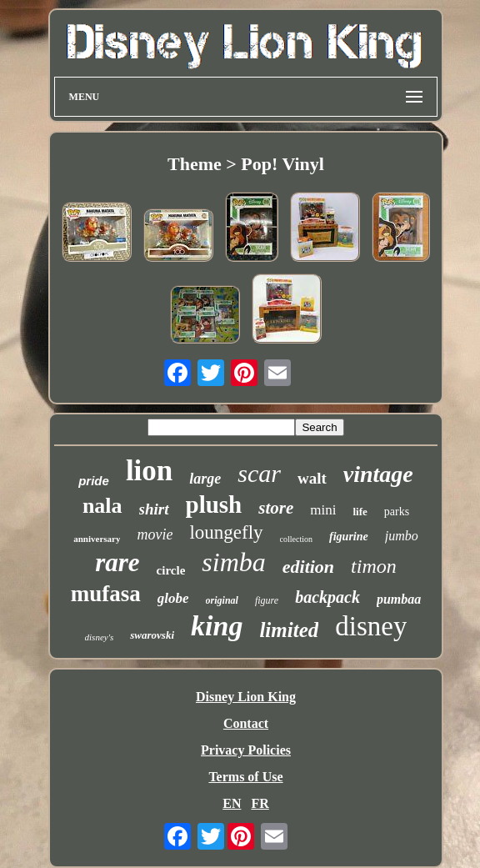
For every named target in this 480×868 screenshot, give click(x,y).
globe (173, 598)
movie (155, 534)
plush (214, 504)
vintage (378, 474)
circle (171, 570)
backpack (327, 597)
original (222, 600)
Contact (246, 723)
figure (267, 600)
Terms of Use (245, 777)
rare (117, 562)
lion (149, 471)
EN (232, 803)
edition (308, 567)
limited (289, 630)
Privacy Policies (246, 750)
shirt (154, 509)
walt (312, 478)
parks (397, 512)
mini (323, 510)
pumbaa (399, 599)
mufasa (106, 594)
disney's (100, 637)
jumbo (402, 536)
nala (102, 506)
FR (260, 803)
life (360, 512)
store (276, 508)
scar (259, 473)
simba (233, 562)
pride (94, 481)
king (217, 626)
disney (371, 626)
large (205, 479)
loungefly (226, 532)
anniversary (97, 539)
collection (296, 539)
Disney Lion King (246, 697)
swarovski (152, 635)
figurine (349, 537)
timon (374, 566)
